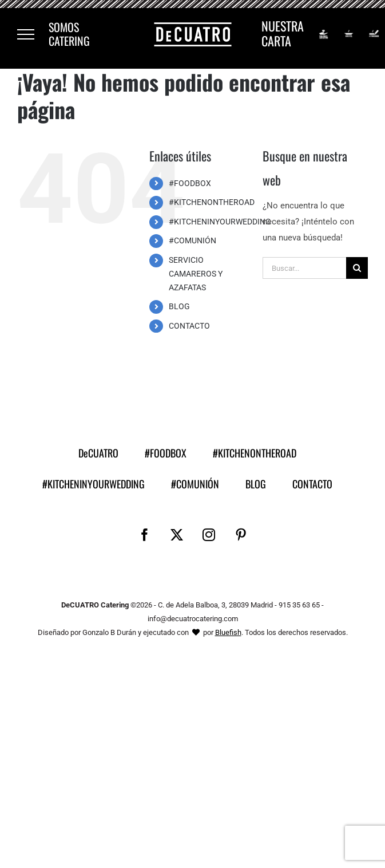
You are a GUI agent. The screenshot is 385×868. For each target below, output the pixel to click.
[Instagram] (209, 535)
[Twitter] (177, 535)
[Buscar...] (304, 268)
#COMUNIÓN (192, 240)
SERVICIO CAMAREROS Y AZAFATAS (196, 274)
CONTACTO (189, 326)
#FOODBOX (190, 183)
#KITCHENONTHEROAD (212, 202)
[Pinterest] (241, 535)
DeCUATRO (98, 453)
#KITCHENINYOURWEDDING (220, 222)
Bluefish (228, 632)
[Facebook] (145, 535)
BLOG (179, 306)
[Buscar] (357, 268)
